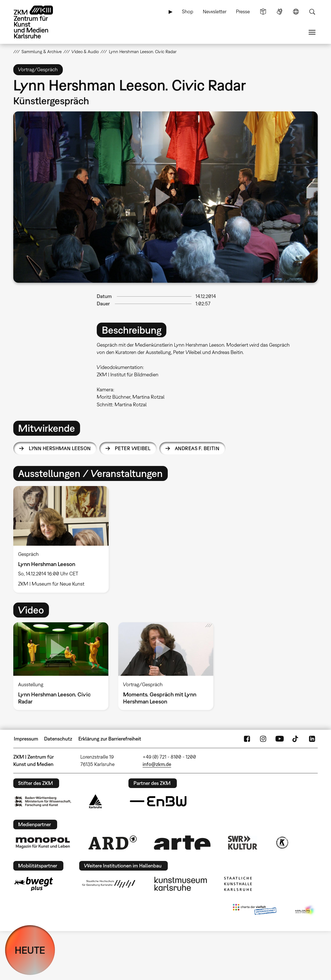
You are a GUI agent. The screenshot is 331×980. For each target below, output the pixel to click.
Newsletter (215, 11)
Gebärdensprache (280, 12)
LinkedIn (312, 739)
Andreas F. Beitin (197, 448)
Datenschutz (58, 739)
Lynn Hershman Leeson (60, 448)
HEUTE (30, 950)
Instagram (263, 739)
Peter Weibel (133, 448)
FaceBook (247, 739)
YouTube (280, 739)
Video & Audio (85, 51)
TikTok (296, 739)
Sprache (296, 12)
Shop (188, 11)
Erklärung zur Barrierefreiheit (110, 739)
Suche (312, 12)
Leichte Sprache (263, 12)
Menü (312, 32)
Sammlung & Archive (42, 51)
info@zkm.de (157, 764)
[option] (64, 539)
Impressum (26, 739)
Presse (243, 11)
